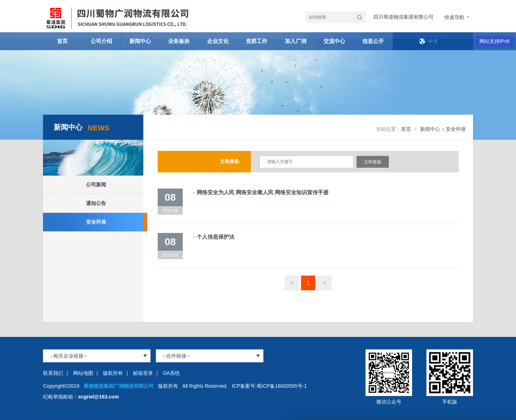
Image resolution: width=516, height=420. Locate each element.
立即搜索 (373, 162)
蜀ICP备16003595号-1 (282, 386)
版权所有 (113, 373)
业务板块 (179, 41)
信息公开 (373, 41)
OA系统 (171, 373)
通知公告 (96, 203)
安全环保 (96, 222)
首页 (62, 41)
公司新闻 (96, 185)
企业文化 (218, 41)
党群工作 (257, 41)
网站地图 (83, 373)
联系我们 (53, 373)
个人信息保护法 (216, 237)
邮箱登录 (143, 373)
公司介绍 (101, 41)
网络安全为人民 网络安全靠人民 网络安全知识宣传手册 (263, 192)
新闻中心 (140, 41)
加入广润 (296, 41)
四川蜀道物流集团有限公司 (403, 17)
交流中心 (334, 41)
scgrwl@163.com (99, 397)
